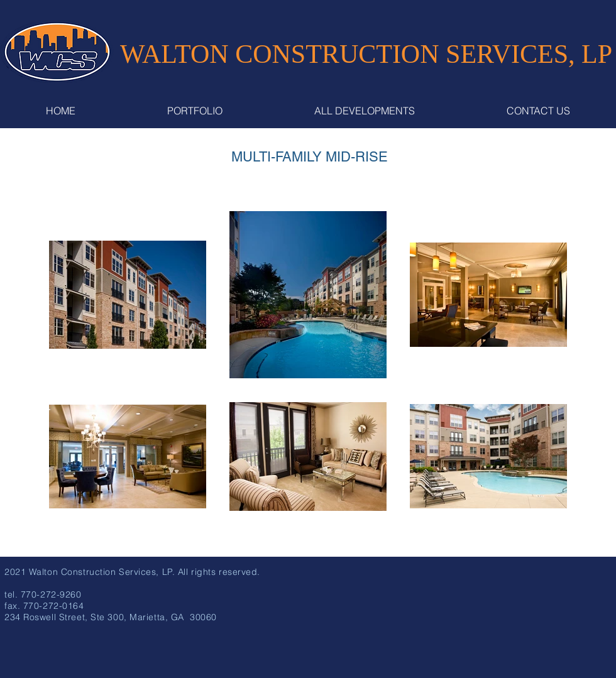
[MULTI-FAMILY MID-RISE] (309, 157)
